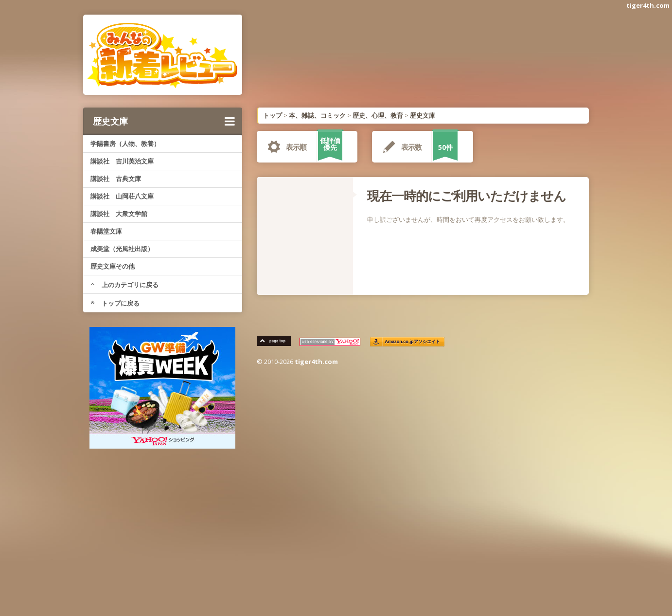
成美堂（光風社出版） (122, 249)
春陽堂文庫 (106, 231)
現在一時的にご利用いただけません (467, 196)
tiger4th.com (648, 5)
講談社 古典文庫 (116, 179)
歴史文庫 (164, 121)
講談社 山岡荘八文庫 (122, 196)
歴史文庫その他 (113, 266)
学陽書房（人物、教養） (125, 144)
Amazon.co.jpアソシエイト (413, 342)
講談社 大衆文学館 (119, 214)
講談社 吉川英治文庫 (122, 161)
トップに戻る (115, 303)
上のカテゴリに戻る (124, 285)
